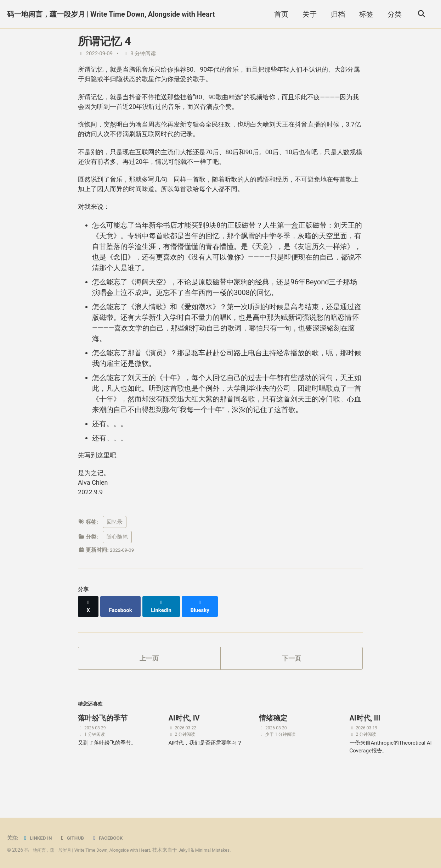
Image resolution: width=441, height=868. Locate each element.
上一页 (149, 675)
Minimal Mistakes (232, 850)
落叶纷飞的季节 (103, 739)
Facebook (114, 838)
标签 (364, 14)
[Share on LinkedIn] (165, 626)
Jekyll (201, 850)
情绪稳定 (273, 739)
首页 (279, 14)
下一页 (292, 675)
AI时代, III (365, 739)
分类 (392, 14)
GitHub (76, 838)
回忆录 (115, 545)
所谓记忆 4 (104, 41)
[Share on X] (89, 626)
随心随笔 (117, 560)
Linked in (39, 838)
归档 (336, 14)
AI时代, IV (184, 739)
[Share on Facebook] (123, 626)
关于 (307, 14)
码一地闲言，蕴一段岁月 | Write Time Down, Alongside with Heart (111, 14)
